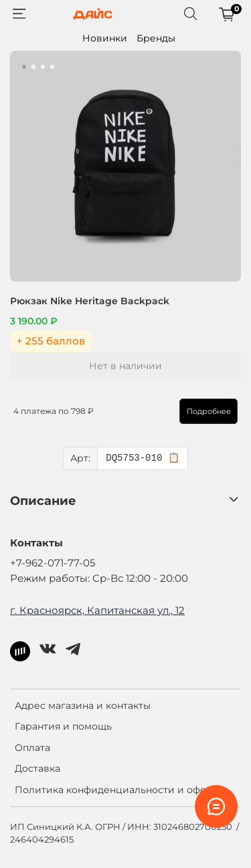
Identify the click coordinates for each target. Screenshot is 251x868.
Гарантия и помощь (63, 726)
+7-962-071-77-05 (53, 563)
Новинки (105, 38)
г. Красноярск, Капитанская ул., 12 (97, 610)
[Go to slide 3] (43, 67)
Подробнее (209, 411)
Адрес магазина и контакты (83, 706)
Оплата (32, 748)
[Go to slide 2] (33, 67)
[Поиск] (191, 14)
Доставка (37, 768)
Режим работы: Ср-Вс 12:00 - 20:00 (99, 578)
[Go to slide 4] (52, 67)
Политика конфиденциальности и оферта (119, 790)
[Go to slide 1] (24, 67)
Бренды (156, 38)
